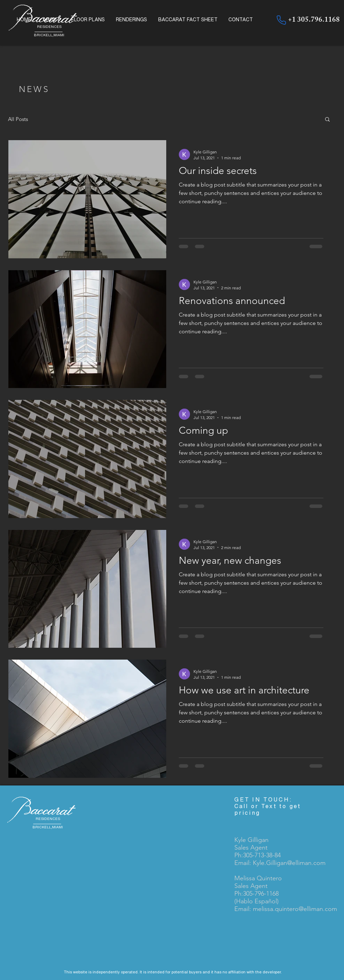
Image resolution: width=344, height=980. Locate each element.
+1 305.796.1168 (314, 20)
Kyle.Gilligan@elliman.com (289, 863)
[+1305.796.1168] (281, 20)
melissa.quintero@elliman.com (295, 909)
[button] (327, 120)
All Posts (18, 119)
